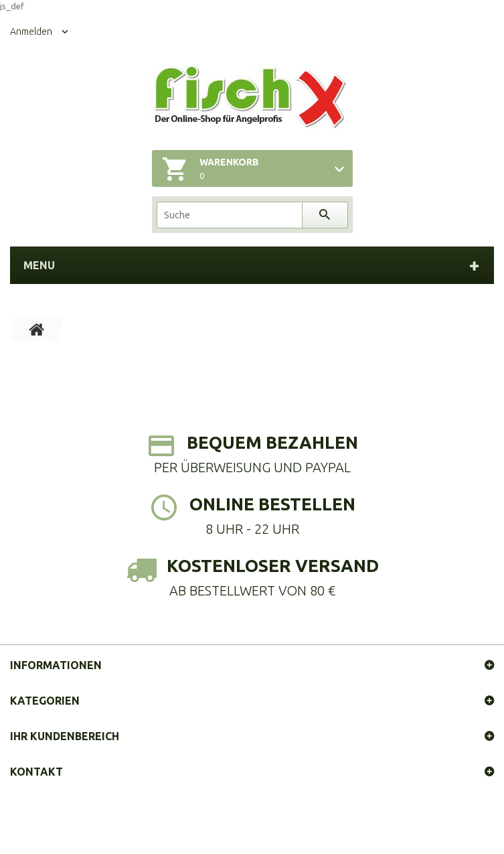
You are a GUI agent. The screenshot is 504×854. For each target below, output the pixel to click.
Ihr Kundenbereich (65, 736)
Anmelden (31, 31)
